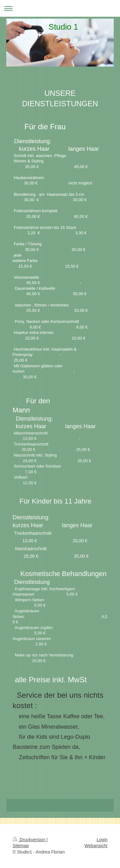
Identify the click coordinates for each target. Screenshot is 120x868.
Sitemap (21, 846)
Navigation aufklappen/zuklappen (60, 8)
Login (102, 840)
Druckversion (29, 840)
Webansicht (96, 846)
